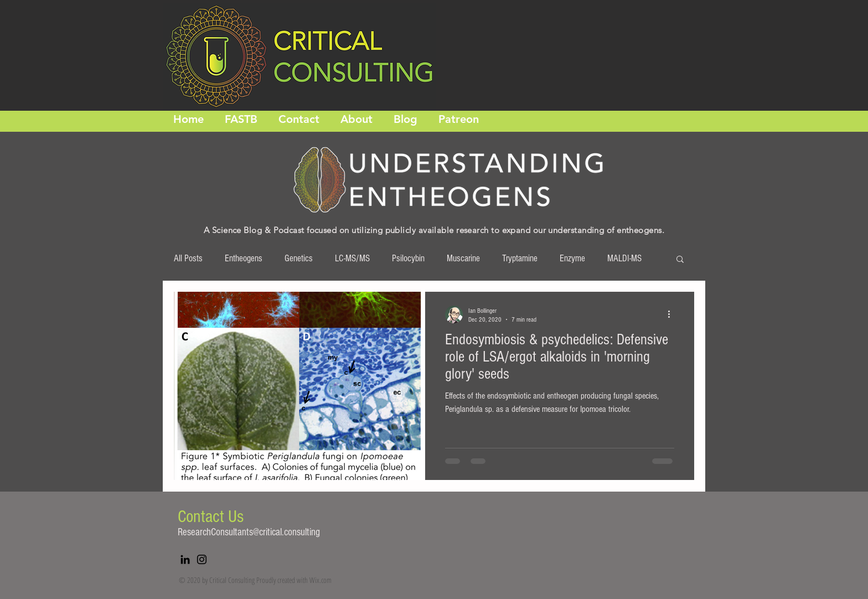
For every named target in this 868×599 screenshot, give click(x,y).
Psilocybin (408, 258)
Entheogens (244, 258)
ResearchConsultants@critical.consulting (249, 532)
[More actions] (673, 314)
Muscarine (463, 258)
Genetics (299, 258)
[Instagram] (202, 559)
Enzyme (572, 258)
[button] (680, 260)
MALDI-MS (624, 258)
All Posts (188, 258)
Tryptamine (520, 258)
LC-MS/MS (352, 258)
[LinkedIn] (185, 559)
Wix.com (321, 580)
